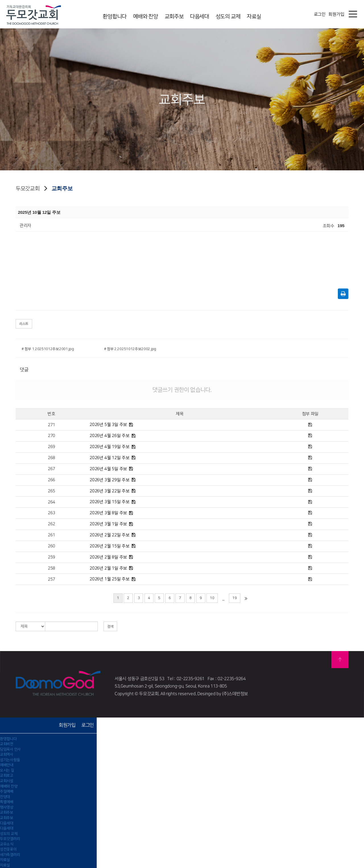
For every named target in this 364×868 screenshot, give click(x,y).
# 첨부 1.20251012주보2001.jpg (48, 349)
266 (51, 480)
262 (51, 524)
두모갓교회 (28, 189)
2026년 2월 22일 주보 (110, 535)
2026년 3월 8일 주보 (108, 513)
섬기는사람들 (10, 760)
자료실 (254, 17)
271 (51, 425)
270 (51, 436)
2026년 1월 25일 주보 (110, 579)
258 (51, 568)
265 (51, 491)
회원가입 (336, 14)
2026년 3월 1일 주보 (108, 524)
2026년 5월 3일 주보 (108, 425)
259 (51, 557)
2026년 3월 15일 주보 (110, 502)
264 (51, 502)
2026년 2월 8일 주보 (108, 557)
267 (51, 469)
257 (51, 579)
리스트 (24, 324)
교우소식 (7, 844)
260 (51, 546)
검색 (110, 627)
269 (51, 447)
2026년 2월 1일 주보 (108, 568)
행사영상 (7, 807)
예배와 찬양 (146, 17)
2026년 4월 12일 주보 (110, 458)
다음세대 (199, 17)
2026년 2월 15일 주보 (110, 546)
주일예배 (7, 791)
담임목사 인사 (10, 749)
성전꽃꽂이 (8, 849)
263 (51, 513)
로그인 (320, 14)
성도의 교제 (228, 17)
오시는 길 (7, 770)
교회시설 (7, 781)
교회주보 (174, 17)
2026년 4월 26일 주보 (110, 436)
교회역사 (7, 754)
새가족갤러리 (10, 855)
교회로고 (7, 775)
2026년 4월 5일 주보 (108, 469)
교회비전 (7, 744)
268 (51, 458)
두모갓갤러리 (10, 839)
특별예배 (7, 802)
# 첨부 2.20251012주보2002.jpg (130, 349)
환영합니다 (115, 17)
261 (51, 535)
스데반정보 (238, 694)
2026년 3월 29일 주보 (110, 480)
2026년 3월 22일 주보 (110, 491)
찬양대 (5, 797)
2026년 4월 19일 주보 (110, 447)
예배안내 (7, 765)
